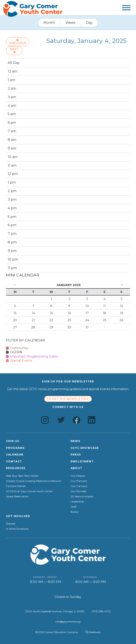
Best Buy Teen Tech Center (22, 476)
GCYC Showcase (85, 448)
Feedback (93, 632)
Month (49, 23)
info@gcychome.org (68, 622)
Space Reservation (17, 496)
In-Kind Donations (17, 529)
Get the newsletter (68, 399)
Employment (82, 461)
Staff (73, 507)
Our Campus (79, 486)
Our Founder (79, 491)
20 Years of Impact (82, 496)
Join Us (13, 441)
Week (70, 23)
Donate (11, 524)
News (75, 441)
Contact (14, 461)
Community (17, 348)
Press (76, 455)
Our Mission (78, 476)
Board (74, 512)
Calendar (15, 455)
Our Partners (79, 481)
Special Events (19, 360)
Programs (15, 448)
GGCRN (14, 352)
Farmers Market (16, 486)
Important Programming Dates (32, 356)
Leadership (77, 502)
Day (89, 23)
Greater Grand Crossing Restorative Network (34, 481)
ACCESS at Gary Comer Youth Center (29, 491)
